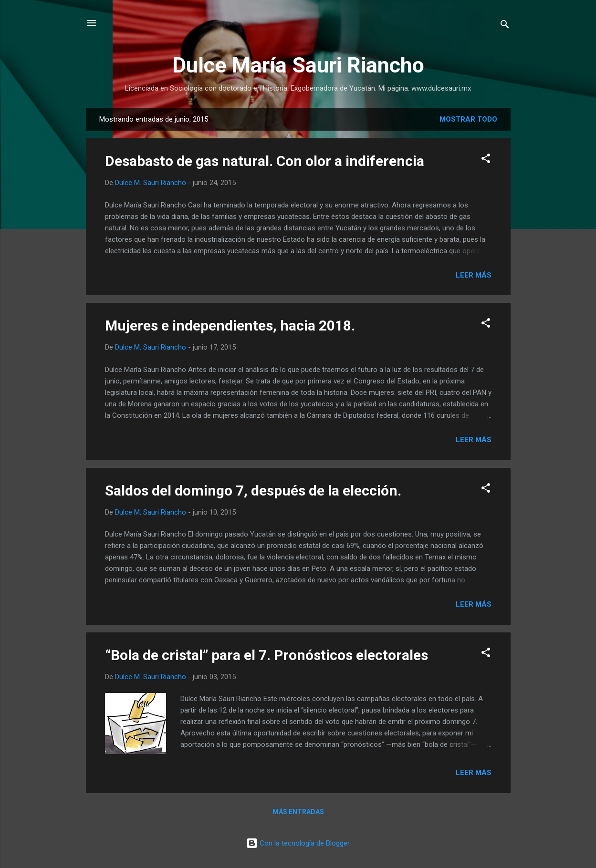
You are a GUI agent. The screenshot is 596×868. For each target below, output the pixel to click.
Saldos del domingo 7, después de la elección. (253, 491)
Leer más (474, 275)
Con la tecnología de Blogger (298, 843)
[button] (486, 160)
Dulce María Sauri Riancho (298, 65)
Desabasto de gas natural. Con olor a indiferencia (265, 161)
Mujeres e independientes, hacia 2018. (230, 325)
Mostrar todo (468, 119)
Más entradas (298, 812)
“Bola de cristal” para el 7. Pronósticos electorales (267, 655)
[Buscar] (505, 26)
